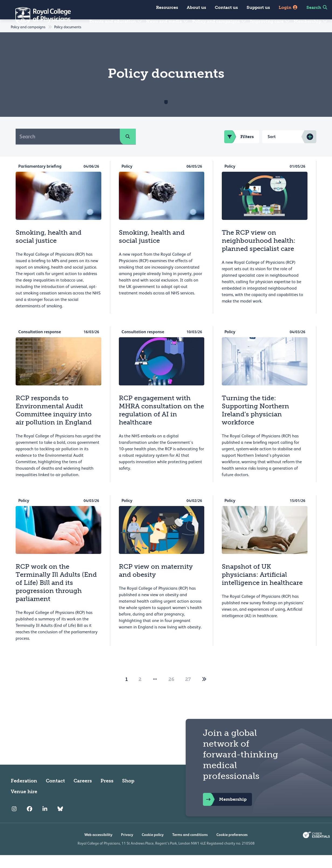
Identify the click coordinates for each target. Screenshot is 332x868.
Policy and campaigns (219, 21)
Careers (83, 794)
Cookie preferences (232, 848)
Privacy (127, 848)
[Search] (68, 149)
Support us (258, 7)
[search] (128, 149)
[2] (204, 692)
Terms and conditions (190, 848)
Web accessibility (98, 848)
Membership (311, 21)
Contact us (226, 7)
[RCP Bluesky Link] (60, 822)
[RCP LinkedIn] (45, 822)
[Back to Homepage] (39, 16)
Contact (55, 794)
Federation (24, 794)
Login (288, 7)
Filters (239, 150)
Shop (128, 794)
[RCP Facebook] (30, 822)
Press (107, 794)
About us (196, 7)
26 (171, 692)
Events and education (116, 21)
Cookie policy (153, 848)
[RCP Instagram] (14, 822)
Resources (167, 7)
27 (188, 692)
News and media (167, 21)
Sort (272, 150)
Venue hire (24, 804)
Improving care (270, 21)
